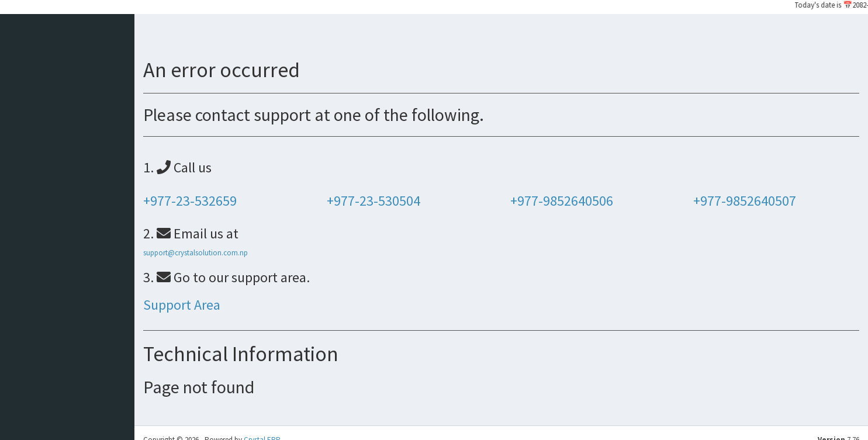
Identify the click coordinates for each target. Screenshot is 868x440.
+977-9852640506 (562, 201)
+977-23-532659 (190, 201)
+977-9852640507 (745, 201)
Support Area (182, 305)
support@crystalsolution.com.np (196, 253)
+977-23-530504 (374, 201)
